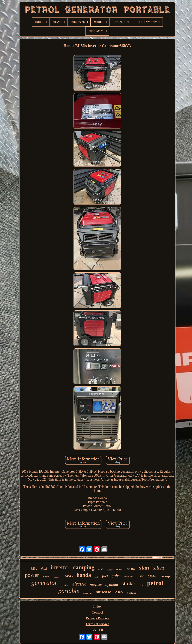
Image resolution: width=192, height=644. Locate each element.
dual (44, 569)
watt (100, 569)
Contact (97, 612)
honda (84, 575)
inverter (60, 567)
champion (57, 577)
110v (141, 585)
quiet (116, 576)
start (144, 568)
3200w (152, 576)
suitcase (104, 592)
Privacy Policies (97, 618)
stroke (128, 584)
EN (94, 630)
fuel (105, 576)
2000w (131, 569)
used (141, 576)
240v (34, 569)
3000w (69, 576)
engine (96, 584)
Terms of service (97, 624)
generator (44, 583)
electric (79, 584)
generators (88, 593)
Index (97, 607)
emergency (129, 577)
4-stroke (132, 593)
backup (165, 576)
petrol (155, 583)
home (119, 569)
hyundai (112, 584)
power (32, 575)
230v (119, 592)
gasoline (65, 585)
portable (69, 591)
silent (159, 568)
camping (84, 567)
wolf (97, 577)
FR (101, 630)
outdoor (109, 570)
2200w (46, 577)
